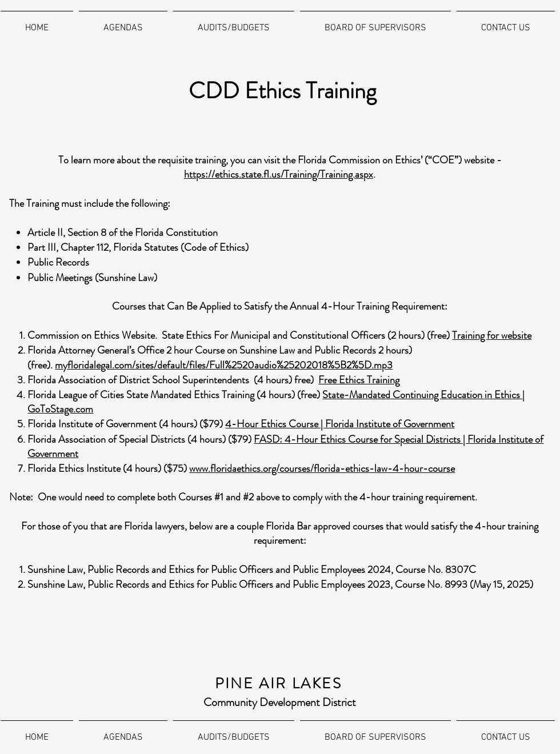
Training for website (492, 335)
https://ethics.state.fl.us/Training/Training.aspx (279, 174)
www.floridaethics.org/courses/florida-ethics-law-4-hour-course (322, 468)
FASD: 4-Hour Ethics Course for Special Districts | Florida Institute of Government (285, 446)
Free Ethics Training (359, 380)
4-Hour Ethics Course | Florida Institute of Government (340, 424)
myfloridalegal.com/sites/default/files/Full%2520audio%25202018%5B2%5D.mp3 (224, 365)
